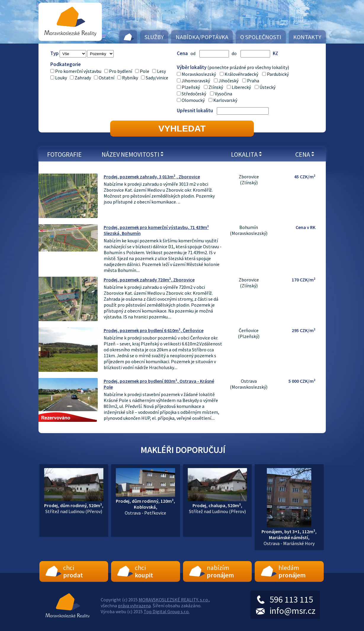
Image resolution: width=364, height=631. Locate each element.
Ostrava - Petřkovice (145, 504)
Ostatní (106, 78)
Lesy (161, 71)
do (234, 53)
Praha (253, 81)
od (193, 53)
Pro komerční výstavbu (78, 71)
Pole (145, 71)
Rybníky (130, 78)
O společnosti (261, 37)
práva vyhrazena (134, 606)
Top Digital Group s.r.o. (167, 611)
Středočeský (194, 94)
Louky (61, 78)
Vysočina (223, 94)
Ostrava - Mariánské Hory (289, 534)
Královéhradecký (241, 74)
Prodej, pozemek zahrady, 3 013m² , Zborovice (152, 177)
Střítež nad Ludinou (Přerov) (74, 505)
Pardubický (278, 74)
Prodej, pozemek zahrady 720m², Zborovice (149, 280)
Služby (154, 37)
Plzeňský (191, 87)
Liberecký (241, 87)
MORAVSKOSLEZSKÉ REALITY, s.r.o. (174, 600)
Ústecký (267, 87)
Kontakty (307, 37)
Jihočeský (228, 81)
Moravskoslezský (199, 74)
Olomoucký (193, 100)
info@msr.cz (292, 611)
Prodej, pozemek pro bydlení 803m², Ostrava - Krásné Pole (159, 384)
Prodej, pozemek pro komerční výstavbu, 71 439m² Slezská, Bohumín (156, 230)
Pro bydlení (121, 71)
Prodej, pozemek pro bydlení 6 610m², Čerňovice (154, 330)
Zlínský (216, 87)
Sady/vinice (157, 78)
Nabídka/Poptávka (202, 37)
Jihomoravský (196, 81)
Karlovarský (225, 100)
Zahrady (83, 78)
